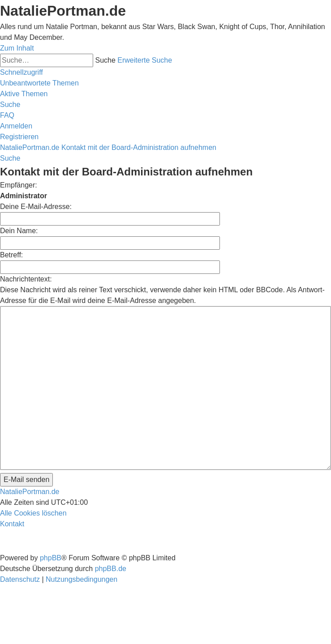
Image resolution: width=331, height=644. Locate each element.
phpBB (51, 558)
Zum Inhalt (17, 48)
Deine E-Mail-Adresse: (36, 207)
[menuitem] (39, 83)
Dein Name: (19, 231)
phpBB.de (111, 569)
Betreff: (11, 255)
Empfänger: (19, 185)
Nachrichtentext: (26, 279)
